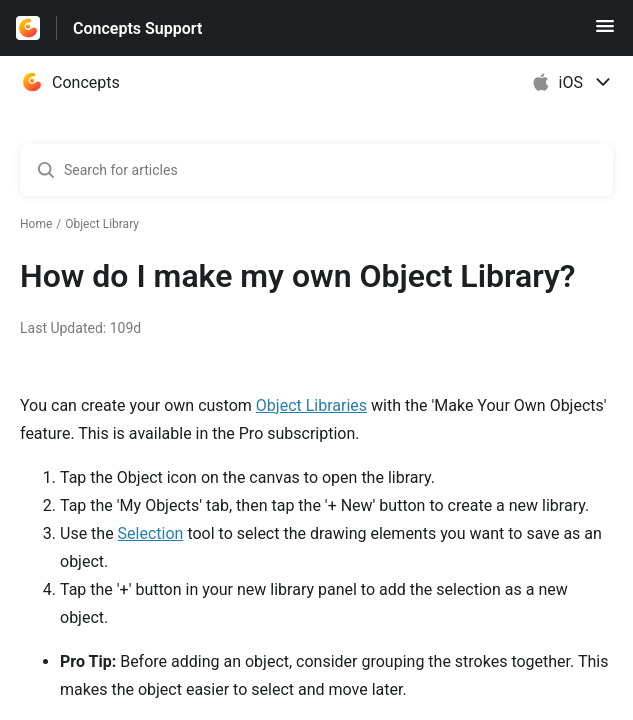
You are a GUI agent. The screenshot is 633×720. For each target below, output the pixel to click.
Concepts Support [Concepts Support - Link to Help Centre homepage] (137, 28)
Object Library (102, 224)
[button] (605, 32)
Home (36, 224)
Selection (151, 533)
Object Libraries (311, 405)
